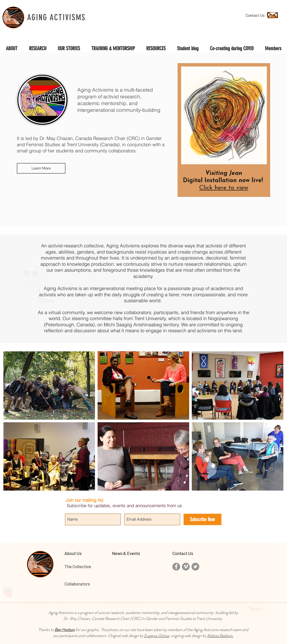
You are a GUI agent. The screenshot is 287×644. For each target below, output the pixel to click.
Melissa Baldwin (220, 636)
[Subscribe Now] (203, 519)
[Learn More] (41, 168)
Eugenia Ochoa (157, 636)
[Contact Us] (255, 15)
